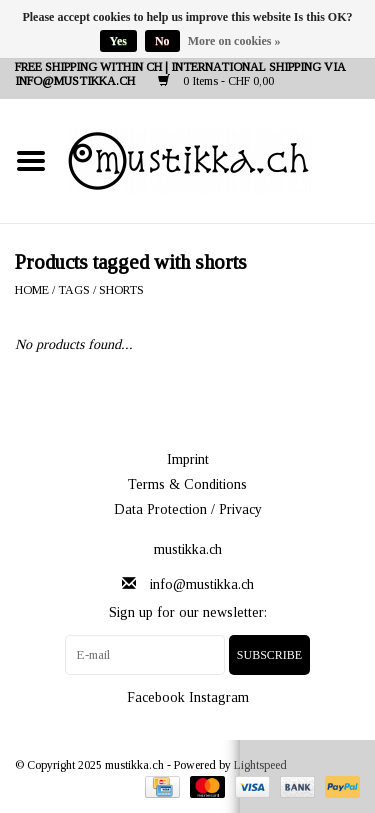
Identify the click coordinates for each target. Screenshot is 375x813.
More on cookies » (234, 41)
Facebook (156, 697)
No (162, 41)
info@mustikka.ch (202, 584)
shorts (121, 290)
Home (32, 290)
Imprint (188, 459)
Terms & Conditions (187, 484)
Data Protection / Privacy (188, 509)
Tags (74, 290)
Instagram (219, 697)
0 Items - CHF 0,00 (216, 81)
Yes (118, 41)
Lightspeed (260, 765)
